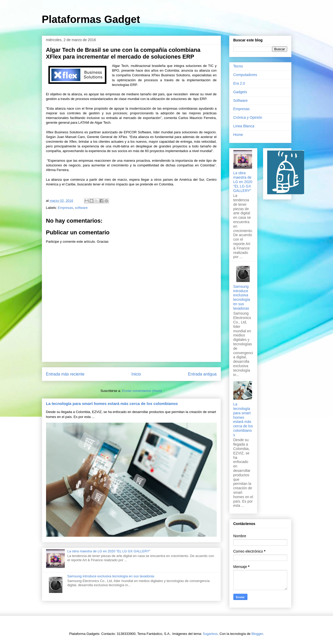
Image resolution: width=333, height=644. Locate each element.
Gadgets (240, 92)
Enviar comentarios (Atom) (142, 391)
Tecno (238, 66)
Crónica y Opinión (248, 117)
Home (238, 135)
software (81, 208)
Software (241, 101)
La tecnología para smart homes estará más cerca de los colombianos (112, 404)
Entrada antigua (202, 374)
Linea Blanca (244, 126)
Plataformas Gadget (91, 19)
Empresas (65, 208)
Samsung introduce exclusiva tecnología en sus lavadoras (111, 576)
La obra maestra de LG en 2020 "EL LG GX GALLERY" (109, 551)
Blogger (257, 634)
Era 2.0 (239, 83)
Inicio (136, 374)
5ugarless (210, 634)
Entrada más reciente (65, 374)
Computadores (245, 75)
